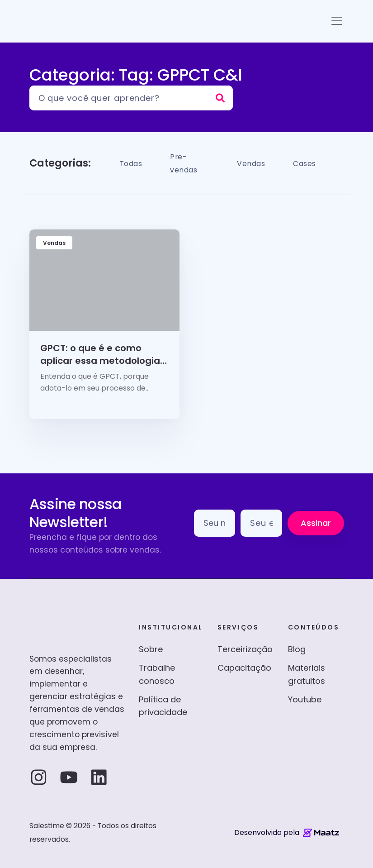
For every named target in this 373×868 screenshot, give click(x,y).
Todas (133, 163)
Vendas (250, 163)
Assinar (316, 523)
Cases (307, 163)
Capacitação (244, 668)
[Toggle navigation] (337, 21)
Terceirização (245, 649)
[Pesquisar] (131, 98)
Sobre (151, 649)
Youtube (305, 699)
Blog (297, 649)
